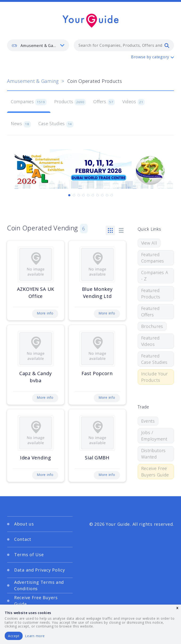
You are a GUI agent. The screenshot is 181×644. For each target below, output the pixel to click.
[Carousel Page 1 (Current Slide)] (69, 195)
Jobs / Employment (154, 436)
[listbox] (38, 45)
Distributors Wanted (154, 454)
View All (149, 243)
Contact (23, 539)
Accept (14, 636)
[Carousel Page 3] (79, 195)
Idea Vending (36, 458)
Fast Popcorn (97, 373)
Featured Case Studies (154, 359)
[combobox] (124, 45)
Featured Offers (150, 311)
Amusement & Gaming (33, 81)
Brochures (152, 326)
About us (24, 524)
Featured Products (151, 294)
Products (70, 102)
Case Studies (56, 124)
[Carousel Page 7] (98, 195)
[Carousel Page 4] (83, 195)
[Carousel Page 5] (88, 195)
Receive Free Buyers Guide (155, 472)
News (21, 124)
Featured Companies (153, 258)
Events (148, 421)
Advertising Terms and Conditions (39, 585)
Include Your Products (155, 377)
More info (45, 313)
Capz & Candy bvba (36, 377)
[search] (167, 45)
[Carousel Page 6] (93, 195)
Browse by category (150, 57)
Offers (104, 102)
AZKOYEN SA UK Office (36, 293)
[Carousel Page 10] (112, 195)
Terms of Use (29, 555)
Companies (29, 102)
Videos (134, 102)
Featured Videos (150, 341)
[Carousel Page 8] (102, 195)
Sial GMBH (97, 458)
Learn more (35, 636)
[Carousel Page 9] (107, 195)
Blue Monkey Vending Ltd (97, 293)
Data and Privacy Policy (40, 570)
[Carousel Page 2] (74, 195)
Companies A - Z (155, 276)
